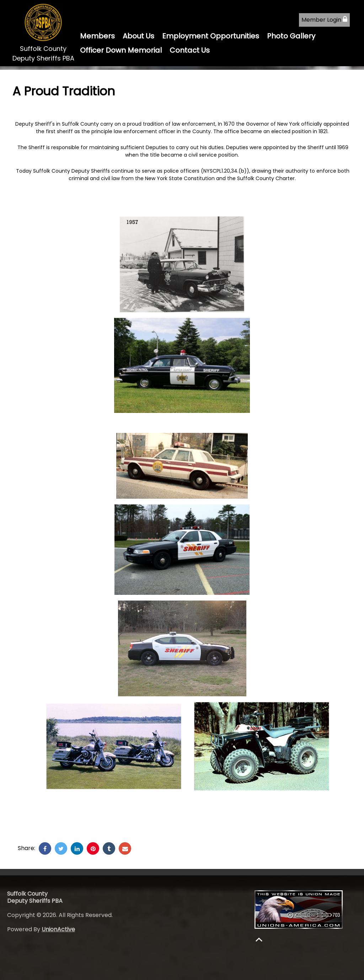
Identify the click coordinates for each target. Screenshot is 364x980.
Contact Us (190, 50)
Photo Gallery (291, 36)
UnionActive (58, 929)
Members (97, 36)
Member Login (324, 20)
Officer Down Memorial (121, 50)
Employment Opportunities (211, 36)
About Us (138, 36)
